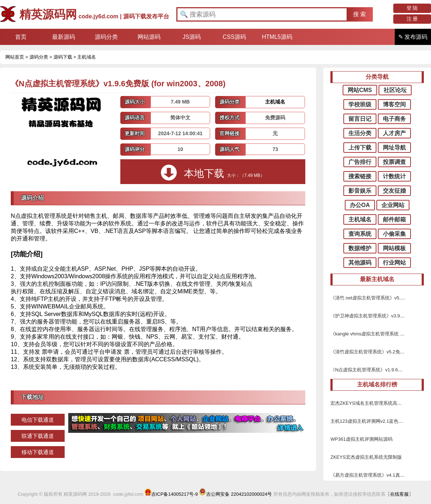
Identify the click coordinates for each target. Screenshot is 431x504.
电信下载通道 (38, 420)
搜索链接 (360, 176)
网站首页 (15, 57)
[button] (360, 14)
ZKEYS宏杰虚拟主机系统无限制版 (366, 457)
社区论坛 (395, 90)
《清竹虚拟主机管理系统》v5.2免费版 (370, 352)
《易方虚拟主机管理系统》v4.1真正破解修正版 (379, 475)
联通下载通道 (38, 436)
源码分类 (39, 57)
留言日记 (360, 119)
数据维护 (360, 248)
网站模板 (394, 248)
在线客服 (399, 494)
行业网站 (394, 263)
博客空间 (394, 104)
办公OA (360, 205)
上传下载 (360, 148)
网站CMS (360, 90)
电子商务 (394, 119)
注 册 (412, 19)
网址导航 (394, 148)
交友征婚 (394, 191)
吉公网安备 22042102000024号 (235, 494)
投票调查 (394, 162)
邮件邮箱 (394, 219)
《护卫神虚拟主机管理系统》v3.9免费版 (372, 316)
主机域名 (87, 57)
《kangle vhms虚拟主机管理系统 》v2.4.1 (374, 334)
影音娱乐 (360, 191)
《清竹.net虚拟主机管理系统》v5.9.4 (369, 298)
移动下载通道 (38, 452)
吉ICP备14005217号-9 (171, 494)
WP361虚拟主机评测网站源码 (362, 439)
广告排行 (360, 162)
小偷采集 (394, 234)
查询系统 (360, 234)
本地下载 (213, 173)
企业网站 (393, 205)
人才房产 (394, 133)
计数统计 (394, 176)
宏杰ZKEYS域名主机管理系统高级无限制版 (376, 403)
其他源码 (360, 263)
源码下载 (63, 57)
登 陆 (412, 8)
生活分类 (360, 133)
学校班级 (360, 104)
